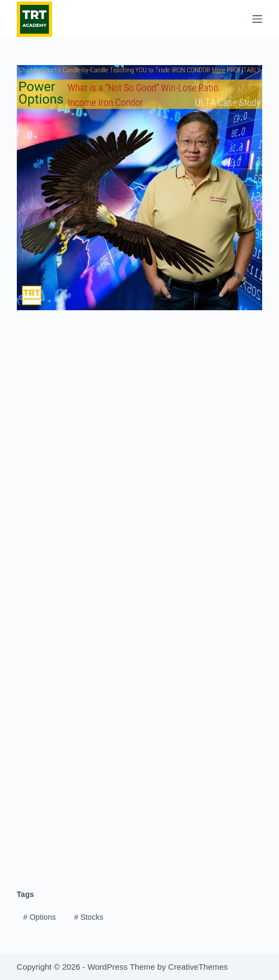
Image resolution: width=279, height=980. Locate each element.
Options (40, 917)
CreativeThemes (198, 967)
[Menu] (257, 19)
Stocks (88, 917)
